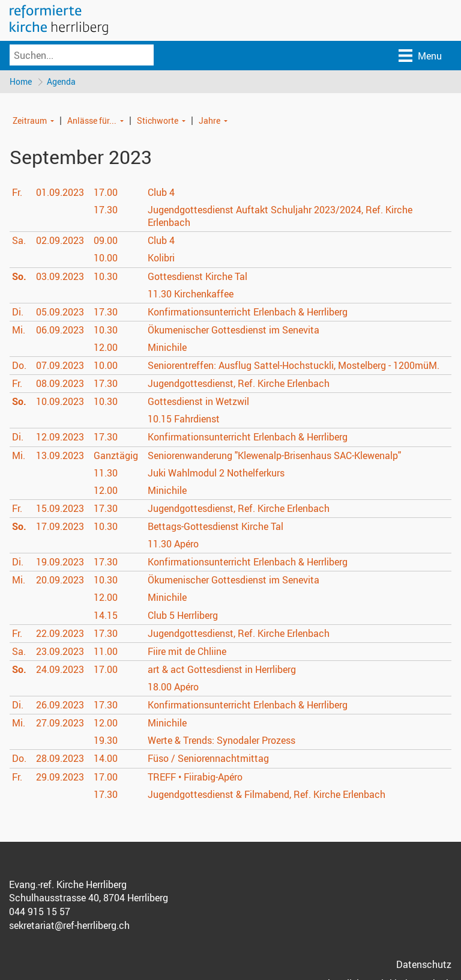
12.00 (106, 348)
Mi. (19, 330)
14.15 (106, 615)
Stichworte (158, 120)
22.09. (60, 634)
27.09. (60, 723)
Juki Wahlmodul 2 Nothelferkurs (216, 473)
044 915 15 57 (40, 912)
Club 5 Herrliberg (183, 615)
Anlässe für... (92, 120)
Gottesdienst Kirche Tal (197, 276)
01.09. (60, 193)
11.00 (106, 652)
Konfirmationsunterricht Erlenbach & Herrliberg (248, 312)
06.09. (60, 330)
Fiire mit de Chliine (187, 652)
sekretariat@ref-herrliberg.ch (69, 926)
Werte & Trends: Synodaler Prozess (221, 741)
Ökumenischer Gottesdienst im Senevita (234, 330)
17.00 (106, 193)
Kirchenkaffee (191, 294)
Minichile (167, 348)
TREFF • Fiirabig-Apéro (195, 777)
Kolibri (161, 258)
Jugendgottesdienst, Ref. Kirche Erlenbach (239, 384)
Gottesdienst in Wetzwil (198, 402)
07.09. (60, 366)
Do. (19, 366)
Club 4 (161, 193)
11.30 (106, 473)
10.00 (106, 258)
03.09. (60, 276)
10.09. (60, 402)
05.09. (60, 312)
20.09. (60, 580)
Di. (18, 312)
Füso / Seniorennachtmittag (208, 759)
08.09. (60, 384)
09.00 (106, 241)
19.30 (106, 741)
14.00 (106, 759)
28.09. (60, 759)
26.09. (60, 705)
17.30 (106, 210)
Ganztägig (116, 456)
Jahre (209, 120)
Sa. (19, 241)
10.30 (106, 276)
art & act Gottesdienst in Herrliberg (222, 670)
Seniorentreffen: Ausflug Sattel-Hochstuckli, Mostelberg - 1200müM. (294, 366)
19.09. (60, 562)
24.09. (60, 670)
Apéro (173, 544)
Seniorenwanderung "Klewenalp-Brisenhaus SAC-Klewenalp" (274, 456)
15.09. (60, 509)
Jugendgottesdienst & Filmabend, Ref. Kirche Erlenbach (267, 795)
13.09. (60, 456)
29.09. (60, 777)
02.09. (60, 241)
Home (21, 81)
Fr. (17, 193)
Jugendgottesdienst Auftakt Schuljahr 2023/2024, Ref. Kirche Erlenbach (280, 217)
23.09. (60, 652)
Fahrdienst (184, 419)
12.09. (60, 437)
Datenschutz (424, 965)
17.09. (60, 527)
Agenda (62, 81)
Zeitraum (30, 120)
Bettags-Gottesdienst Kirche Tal (215, 527)
